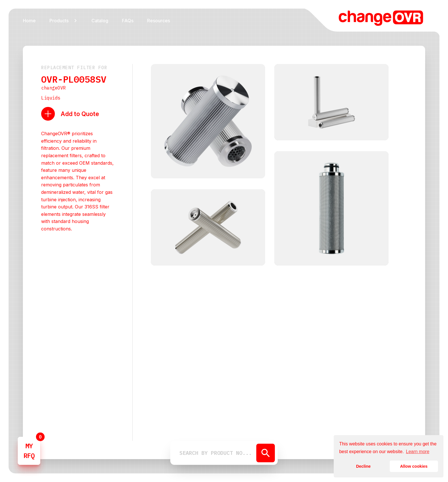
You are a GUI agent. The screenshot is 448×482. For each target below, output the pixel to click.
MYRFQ (29, 451)
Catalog (100, 21)
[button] (64, 20)
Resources (159, 21)
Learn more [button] (418, 452)
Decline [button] (363, 466)
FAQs (128, 21)
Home (29, 21)
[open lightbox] (208, 122)
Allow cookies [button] (414, 466)
